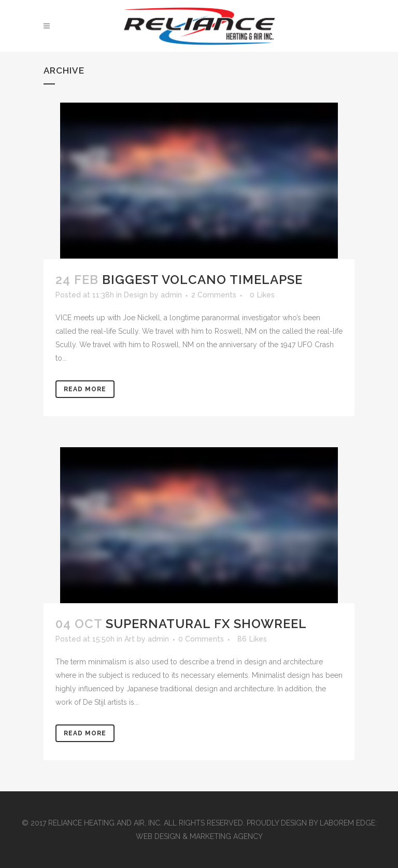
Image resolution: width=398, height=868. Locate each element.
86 (252, 639)
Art (130, 639)
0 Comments (201, 639)
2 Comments (214, 295)
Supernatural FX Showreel (206, 624)
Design (136, 295)
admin (171, 295)
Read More (85, 389)
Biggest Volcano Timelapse (202, 280)
